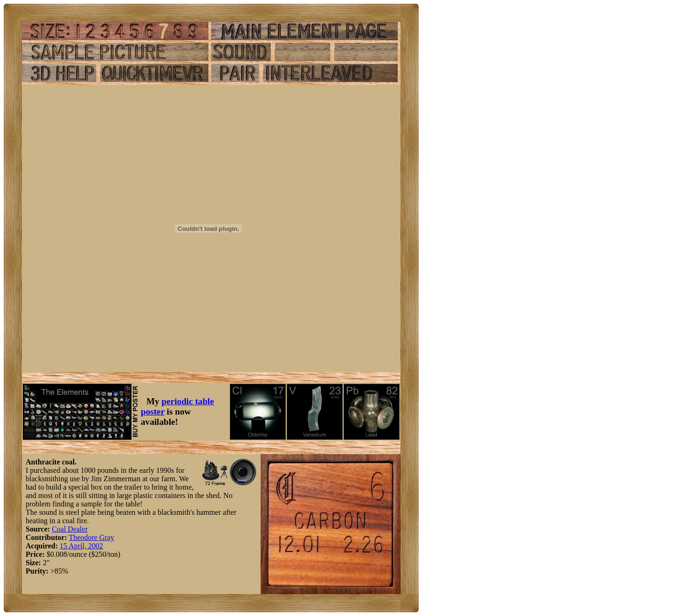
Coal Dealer (70, 529)
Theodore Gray (92, 537)
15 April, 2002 (81, 546)
